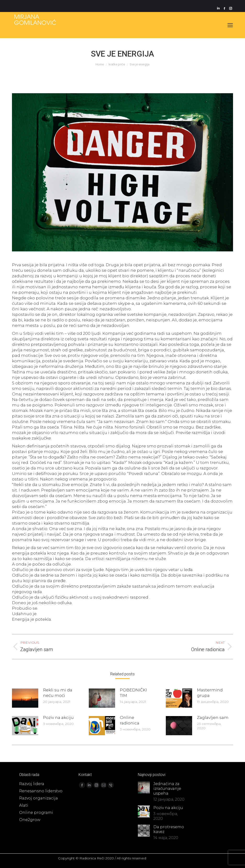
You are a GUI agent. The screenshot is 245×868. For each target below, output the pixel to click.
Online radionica (130, 720)
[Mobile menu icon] (230, 25)
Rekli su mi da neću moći (58, 693)
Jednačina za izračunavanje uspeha (167, 789)
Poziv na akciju (58, 718)
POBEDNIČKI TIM (133, 693)
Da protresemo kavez (169, 829)
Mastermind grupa (210, 693)
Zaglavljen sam (213, 718)
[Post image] (25, 698)
